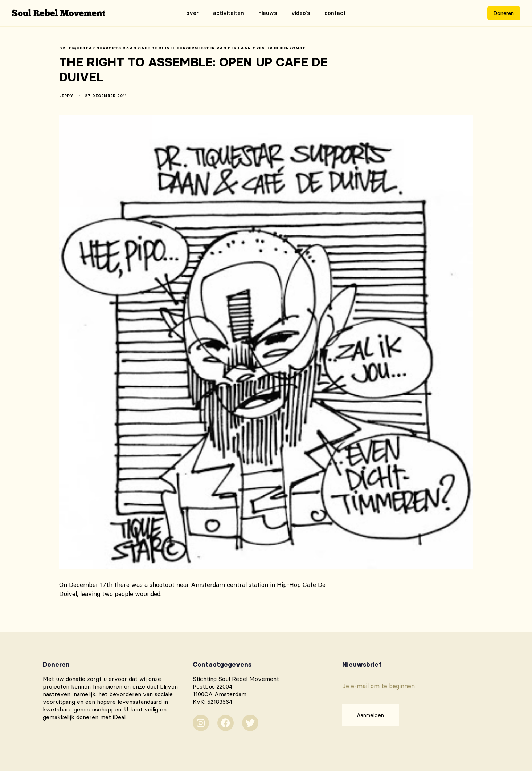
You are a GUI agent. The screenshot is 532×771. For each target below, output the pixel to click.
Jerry (66, 96)
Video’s (301, 13)
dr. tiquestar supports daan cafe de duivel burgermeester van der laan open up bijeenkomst (182, 48)
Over (192, 13)
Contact (335, 13)
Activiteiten (228, 13)
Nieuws (268, 13)
